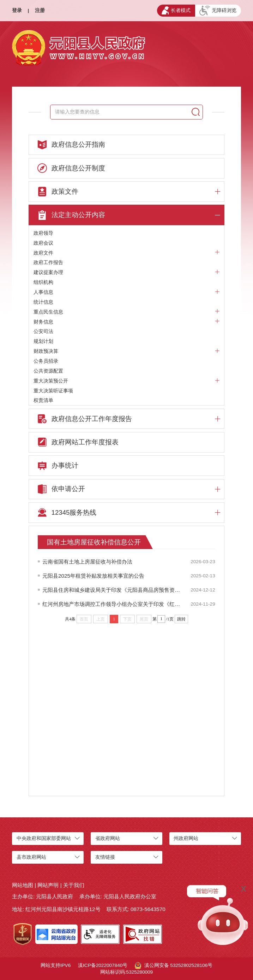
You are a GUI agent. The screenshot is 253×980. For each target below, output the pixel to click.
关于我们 (74, 885)
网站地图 (23, 885)
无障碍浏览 (218, 11)
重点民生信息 (127, 312)
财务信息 (127, 322)
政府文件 (127, 253)
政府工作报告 (48, 262)
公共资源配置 (48, 371)
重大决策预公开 (127, 381)
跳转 (181, 619)
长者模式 (176, 10)
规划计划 (43, 341)
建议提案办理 (127, 272)
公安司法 (43, 331)
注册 (40, 10)
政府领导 (43, 233)
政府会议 (43, 243)
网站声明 (48, 885)
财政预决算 (127, 351)
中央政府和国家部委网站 (44, 838)
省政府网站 (108, 838)
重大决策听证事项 (53, 391)
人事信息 (127, 292)
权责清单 (43, 400)
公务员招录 (46, 361)
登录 (17, 10)
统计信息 (43, 302)
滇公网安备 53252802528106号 (174, 966)
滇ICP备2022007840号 (103, 965)
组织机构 (43, 282)
